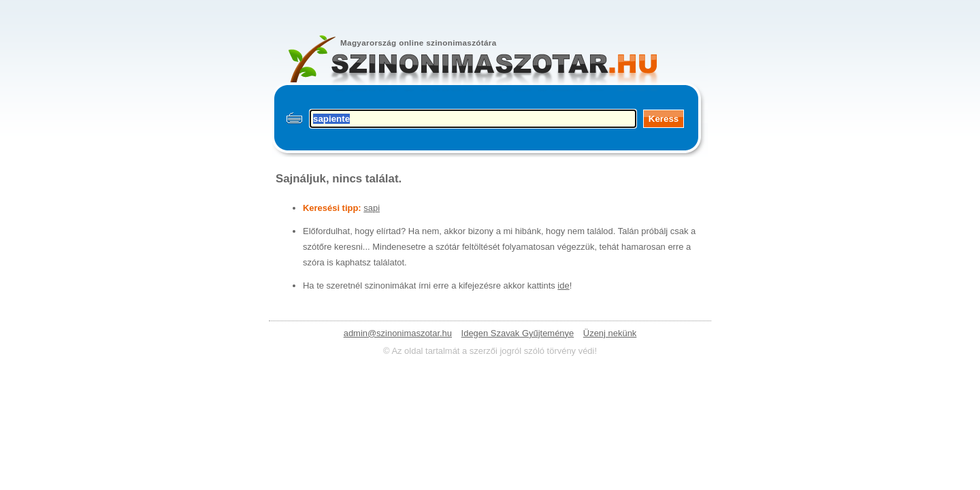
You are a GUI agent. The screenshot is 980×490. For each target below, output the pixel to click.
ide (563, 285)
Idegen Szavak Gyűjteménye (518, 333)
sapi (372, 208)
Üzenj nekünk (610, 333)
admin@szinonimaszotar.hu (398, 333)
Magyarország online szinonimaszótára (419, 43)
